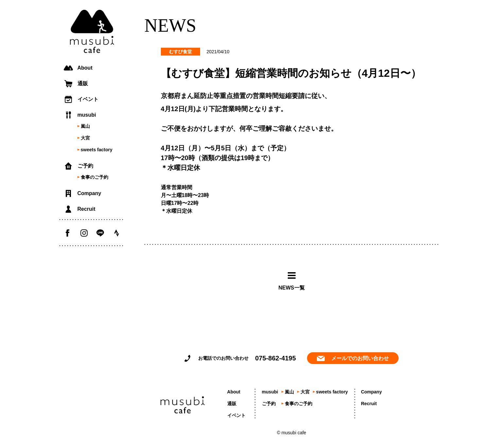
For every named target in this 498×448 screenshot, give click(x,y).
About (85, 68)
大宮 (85, 138)
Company (89, 193)
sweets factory (97, 150)
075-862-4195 (275, 358)
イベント (88, 99)
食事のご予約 (94, 177)
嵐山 (85, 126)
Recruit (86, 209)
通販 (83, 83)
